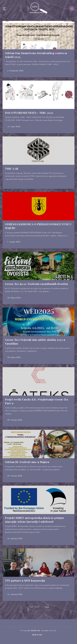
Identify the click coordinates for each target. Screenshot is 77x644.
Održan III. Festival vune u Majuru (27, 462)
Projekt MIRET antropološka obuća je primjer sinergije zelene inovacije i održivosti (35, 520)
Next (47, 607)
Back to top (38, 635)
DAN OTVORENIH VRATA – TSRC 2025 (29, 113)
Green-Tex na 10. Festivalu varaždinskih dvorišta (36, 284)
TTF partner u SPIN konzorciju (25, 580)
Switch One (36, 630)
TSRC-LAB (12, 169)
